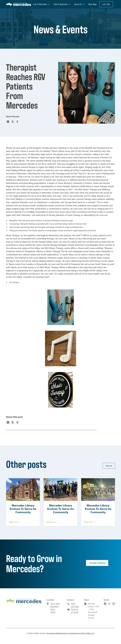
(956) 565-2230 (75, 607)
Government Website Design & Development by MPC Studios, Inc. (70, 633)
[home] (19, 4)
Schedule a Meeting (97, 563)
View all (109, 466)
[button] (41, 4)
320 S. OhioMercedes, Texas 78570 (55, 610)
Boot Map (93, 4)
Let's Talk (106, 4)
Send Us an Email (75, 613)
